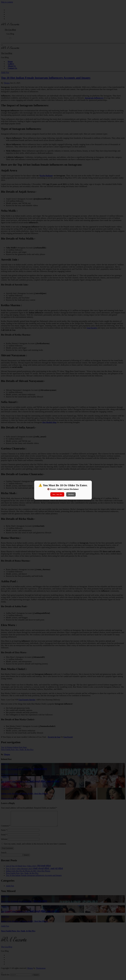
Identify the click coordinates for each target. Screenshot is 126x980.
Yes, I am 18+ (57, 494)
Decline (71, 494)
